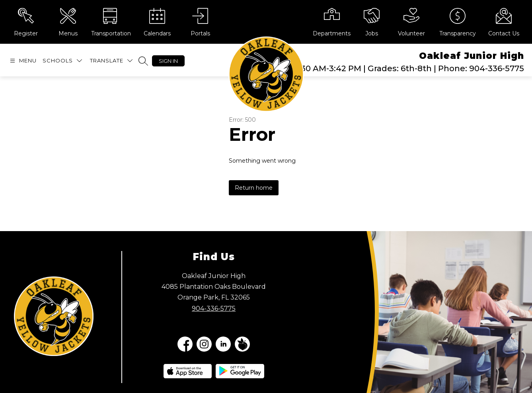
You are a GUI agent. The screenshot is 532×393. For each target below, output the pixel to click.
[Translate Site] (111, 61)
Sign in (168, 61)
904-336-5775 (214, 308)
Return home (254, 188)
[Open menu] (22, 61)
